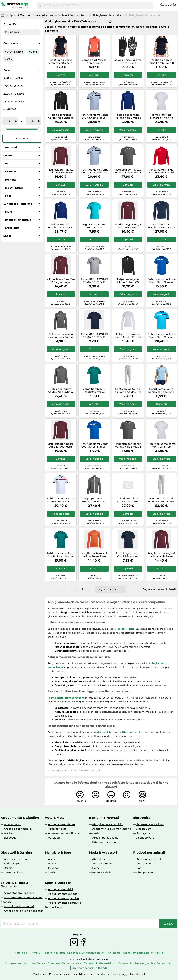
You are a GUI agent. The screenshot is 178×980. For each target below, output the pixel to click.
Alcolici (53, 864)
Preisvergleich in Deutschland (154, 963)
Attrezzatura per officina (64, 833)
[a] (32, 121)
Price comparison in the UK (89, 968)
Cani (139, 868)
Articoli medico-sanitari (19, 906)
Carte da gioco (13, 872)
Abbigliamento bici (60, 889)
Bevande (54, 868)
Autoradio (54, 838)
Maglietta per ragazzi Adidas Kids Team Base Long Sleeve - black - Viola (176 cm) (161, 555)
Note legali (21, 953)
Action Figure (13, 864)
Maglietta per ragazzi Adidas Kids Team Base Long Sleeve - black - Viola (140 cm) (61, 445)
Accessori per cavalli (149, 859)
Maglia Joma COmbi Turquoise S (94, 226)
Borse (96, 868)
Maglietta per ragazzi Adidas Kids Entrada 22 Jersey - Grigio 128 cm (128, 171)
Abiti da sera (100, 859)
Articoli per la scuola (105, 838)
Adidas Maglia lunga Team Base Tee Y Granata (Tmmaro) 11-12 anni (128, 226)
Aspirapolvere (145, 838)
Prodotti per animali (149, 852)
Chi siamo (114, 953)
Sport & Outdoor (20, 15)
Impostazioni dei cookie (148, 953)
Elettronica (142, 818)
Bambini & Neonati (104, 818)
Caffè (51, 872)
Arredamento (13, 824)
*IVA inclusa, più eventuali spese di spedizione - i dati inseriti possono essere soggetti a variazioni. (89, 974)
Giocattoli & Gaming (16, 852)
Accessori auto (57, 829)
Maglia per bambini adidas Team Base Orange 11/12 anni (94, 555)
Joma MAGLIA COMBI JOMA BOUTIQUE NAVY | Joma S (94, 336)
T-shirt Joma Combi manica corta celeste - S (162, 390)
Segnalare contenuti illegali (159, 589)
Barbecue (10, 838)
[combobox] (97, 5)
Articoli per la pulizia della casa (24, 911)
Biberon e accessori (105, 842)
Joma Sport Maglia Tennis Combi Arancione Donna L (94, 62)
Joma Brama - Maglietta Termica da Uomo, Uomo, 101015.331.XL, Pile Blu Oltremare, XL (162, 226)
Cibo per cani (145, 872)
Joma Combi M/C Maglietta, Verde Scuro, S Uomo (94, 390)
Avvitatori (10, 833)
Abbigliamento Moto (61, 824)
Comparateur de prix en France (25, 963)
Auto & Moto (55, 818)
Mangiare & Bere (58, 852)
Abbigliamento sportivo (108, 15)
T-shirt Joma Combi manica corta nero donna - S (61, 62)
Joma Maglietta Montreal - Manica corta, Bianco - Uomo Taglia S (162, 116)
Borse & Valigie (102, 872)
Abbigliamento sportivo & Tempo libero (62, 15)
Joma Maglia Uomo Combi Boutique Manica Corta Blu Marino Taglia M (128, 555)
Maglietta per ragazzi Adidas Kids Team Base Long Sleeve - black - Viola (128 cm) (61, 171)
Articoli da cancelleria (18, 829)
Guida (127, 953)
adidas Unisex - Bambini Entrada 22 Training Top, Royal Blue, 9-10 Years (61, 226)
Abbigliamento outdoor (63, 894)
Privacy (35, 953)
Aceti (51, 859)
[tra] (9, 121)
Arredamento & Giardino (20, 818)
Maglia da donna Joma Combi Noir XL (161, 62)
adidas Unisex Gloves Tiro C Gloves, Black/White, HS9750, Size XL (128, 62)
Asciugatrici (144, 833)
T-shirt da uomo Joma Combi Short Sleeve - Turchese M (61, 555)
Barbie (8, 868)
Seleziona (22, 139)
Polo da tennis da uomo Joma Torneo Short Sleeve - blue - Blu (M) (128, 500)
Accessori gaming (15, 859)
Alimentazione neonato (19, 893)
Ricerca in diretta (54, 953)
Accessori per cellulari (150, 824)
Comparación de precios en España (70, 963)
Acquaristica (144, 864)
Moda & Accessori (103, 852)
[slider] (5, 129)
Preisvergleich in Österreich (114, 963)
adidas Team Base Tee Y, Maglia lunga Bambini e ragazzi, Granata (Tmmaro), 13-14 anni (61, 281)
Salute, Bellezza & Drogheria (15, 885)
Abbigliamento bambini (108, 824)
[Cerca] (39, 5)
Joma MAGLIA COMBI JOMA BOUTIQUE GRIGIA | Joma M (94, 281)
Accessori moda (102, 864)
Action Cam (144, 829)
